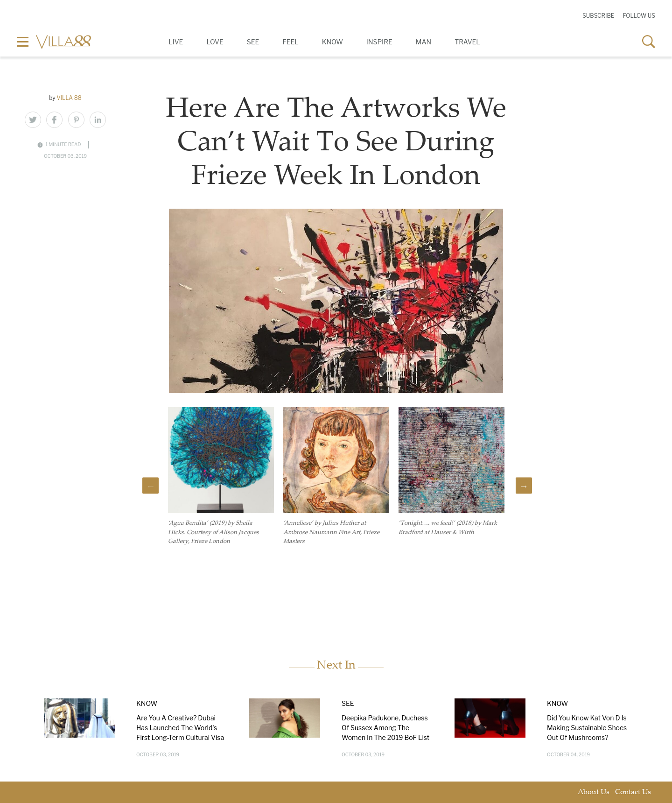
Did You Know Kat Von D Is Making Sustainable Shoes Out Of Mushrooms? (587, 728)
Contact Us (633, 792)
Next (524, 486)
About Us (594, 792)
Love (215, 42)
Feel (290, 42)
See (253, 42)
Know (332, 42)
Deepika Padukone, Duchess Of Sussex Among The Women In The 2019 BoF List (385, 728)
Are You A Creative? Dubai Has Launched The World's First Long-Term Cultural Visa (180, 728)
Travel (467, 42)
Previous (150, 486)
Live (176, 42)
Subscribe (598, 16)
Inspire (379, 42)
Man (423, 42)
